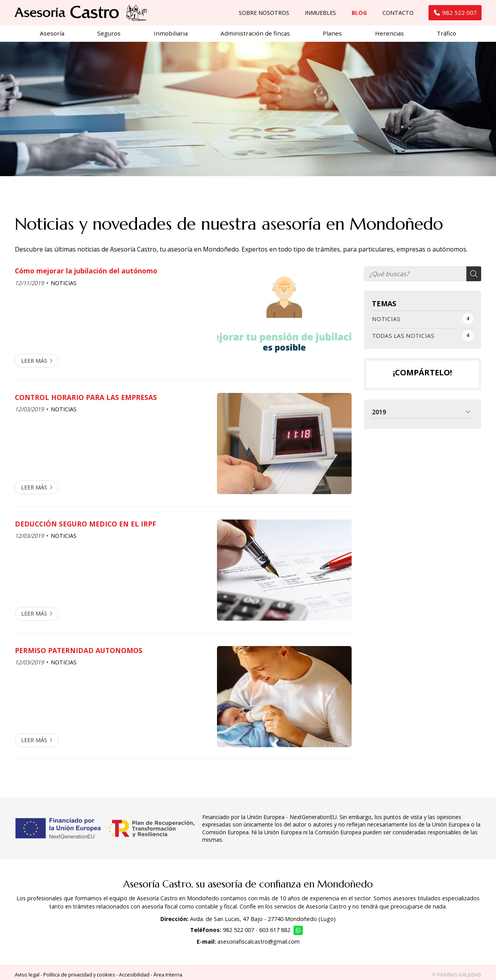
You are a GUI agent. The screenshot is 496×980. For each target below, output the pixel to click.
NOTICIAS (64, 286)
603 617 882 (275, 933)
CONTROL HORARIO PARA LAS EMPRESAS (86, 400)
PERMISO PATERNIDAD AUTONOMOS (79, 653)
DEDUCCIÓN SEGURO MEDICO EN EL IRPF (85, 527)
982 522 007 (238, 933)
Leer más (34, 364)
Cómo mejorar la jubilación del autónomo (86, 274)
